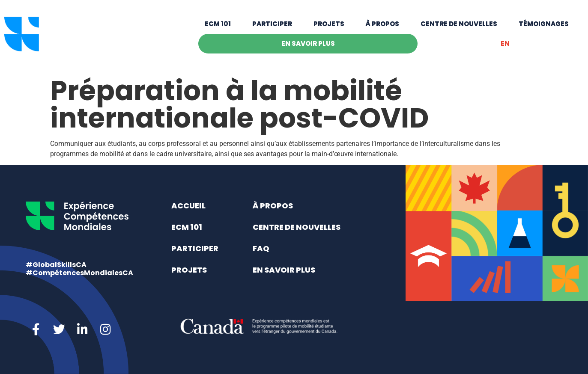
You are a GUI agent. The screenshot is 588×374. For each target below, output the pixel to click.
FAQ (261, 248)
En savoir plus (308, 46)
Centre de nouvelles (459, 27)
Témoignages (544, 27)
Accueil (188, 206)
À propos (382, 27)
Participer (272, 27)
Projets (329, 27)
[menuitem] (505, 47)
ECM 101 (218, 27)
